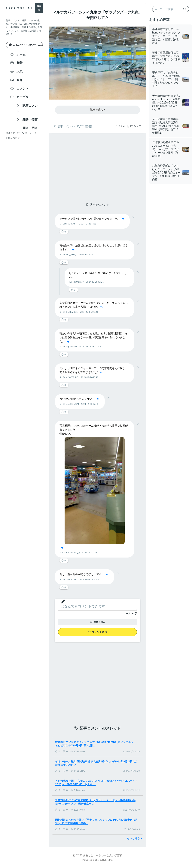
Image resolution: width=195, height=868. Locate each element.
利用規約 (11, 133)
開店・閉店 (27, 128)
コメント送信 (98, 632)
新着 (17, 63)
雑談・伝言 (27, 119)
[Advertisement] (98, 165)
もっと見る (135, 838)
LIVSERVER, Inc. (105, 860)
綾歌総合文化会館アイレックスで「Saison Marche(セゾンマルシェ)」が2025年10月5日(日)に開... (94, 744)
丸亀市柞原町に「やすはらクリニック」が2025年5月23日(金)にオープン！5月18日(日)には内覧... (166, 172)
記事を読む (97, 110)
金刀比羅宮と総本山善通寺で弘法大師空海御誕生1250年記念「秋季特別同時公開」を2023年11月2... (166, 126)
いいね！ (123, 126)
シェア (136, 126)
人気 (17, 71)
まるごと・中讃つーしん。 (26, 45)
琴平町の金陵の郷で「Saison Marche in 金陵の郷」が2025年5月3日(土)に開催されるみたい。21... (166, 103)
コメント (20, 88)
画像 (17, 80)
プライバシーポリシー (28, 133)
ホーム (18, 54)
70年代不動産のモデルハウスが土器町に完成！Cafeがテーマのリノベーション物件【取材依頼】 (166, 149)
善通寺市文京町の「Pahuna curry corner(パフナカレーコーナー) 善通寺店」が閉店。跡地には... (166, 36)
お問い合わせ (13, 138)
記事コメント (27, 108)
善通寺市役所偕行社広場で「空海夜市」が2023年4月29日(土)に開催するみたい (166, 58)
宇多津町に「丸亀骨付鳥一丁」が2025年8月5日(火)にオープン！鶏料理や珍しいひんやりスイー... (166, 79)
